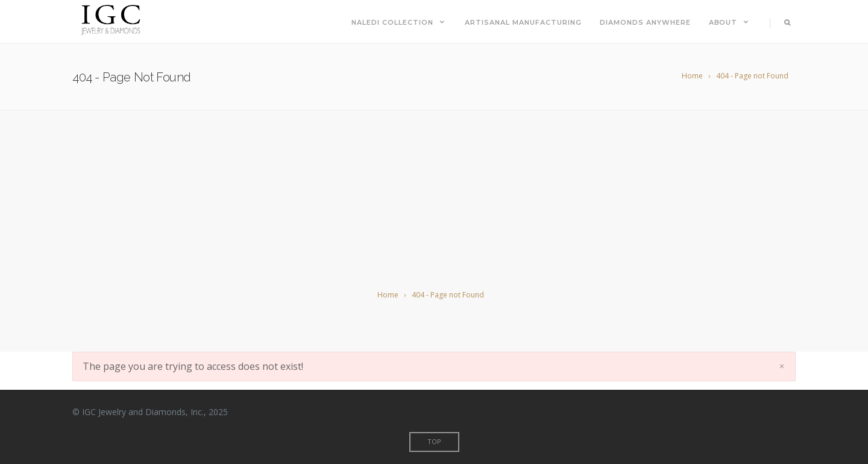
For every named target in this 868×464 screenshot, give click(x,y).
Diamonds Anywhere (645, 22)
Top (434, 441)
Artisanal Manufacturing (523, 22)
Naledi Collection (399, 22)
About (730, 22)
